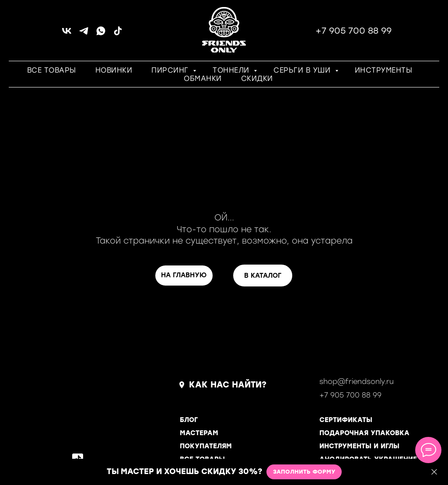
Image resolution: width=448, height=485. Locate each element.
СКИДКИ (257, 79)
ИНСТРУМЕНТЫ (384, 70)
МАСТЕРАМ (199, 433)
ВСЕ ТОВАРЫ (52, 70)
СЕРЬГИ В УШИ (303, 70)
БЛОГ (189, 420)
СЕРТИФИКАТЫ (346, 420)
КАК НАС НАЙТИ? (228, 385)
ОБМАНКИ (203, 79)
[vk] (67, 34)
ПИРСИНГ (171, 70)
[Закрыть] (434, 472)
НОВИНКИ (114, 70)
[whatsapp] (101, 34)
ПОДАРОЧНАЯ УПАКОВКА (364, 433)
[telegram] (84, 34)
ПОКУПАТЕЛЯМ (206, 446)
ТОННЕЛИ (232, 70)
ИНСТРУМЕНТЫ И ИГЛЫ (359, 446)
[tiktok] (118, 34)
